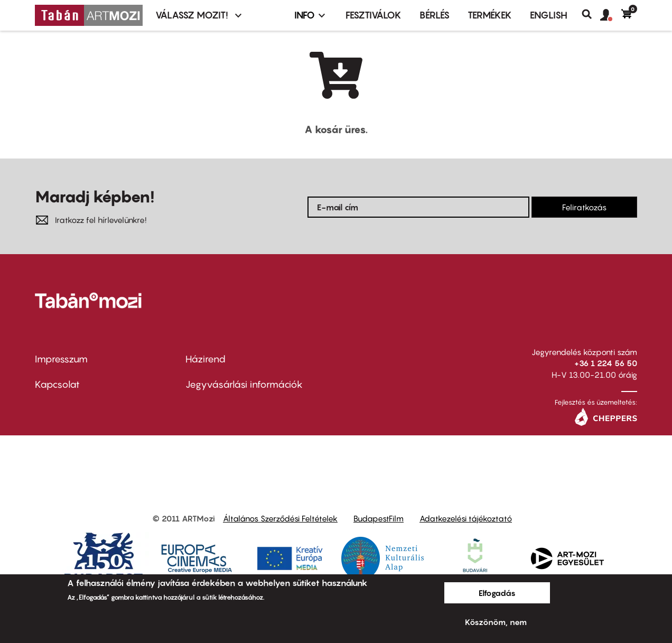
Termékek (490, 15)
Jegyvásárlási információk (244, 384)
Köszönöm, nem (496, 622)
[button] (611, 15)
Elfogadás (497, 593)
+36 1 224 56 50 (606, 363)
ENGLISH (549, 15)
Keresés (591, 14)
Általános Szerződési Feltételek (280, 518)
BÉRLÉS (435, 15)
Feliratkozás (584, 207)
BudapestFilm (379, 518)
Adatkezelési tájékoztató (466, 518)
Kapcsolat (57, 384)
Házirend (206, 359)
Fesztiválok (374, 15)
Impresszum (61, 359)
